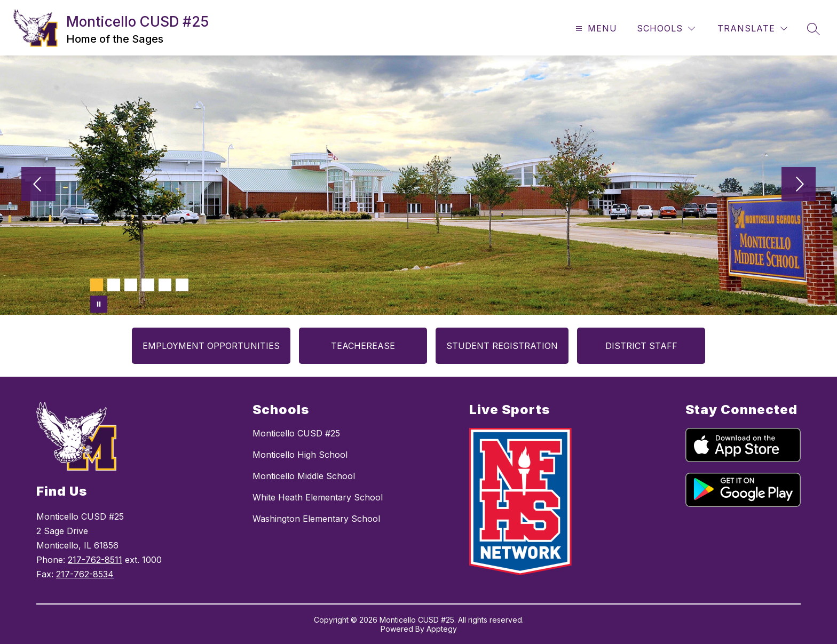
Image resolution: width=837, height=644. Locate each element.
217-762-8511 (95, 560)
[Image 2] (114, 285)
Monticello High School (300, 455)
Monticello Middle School (304, 476)
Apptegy (442, 629)
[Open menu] (595, 29)
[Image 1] (97, 285)
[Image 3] (131, 285)
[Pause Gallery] (99, 304)
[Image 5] (165, 285)
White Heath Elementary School (318, 497)
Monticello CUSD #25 (296, 433)
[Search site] (814, 29)
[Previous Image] (38, 185)
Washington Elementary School (316, 519)
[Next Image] (799, 185)
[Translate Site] (752, 29)
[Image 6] (182, 285)
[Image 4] (148, 285)
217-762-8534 (85, 574)
